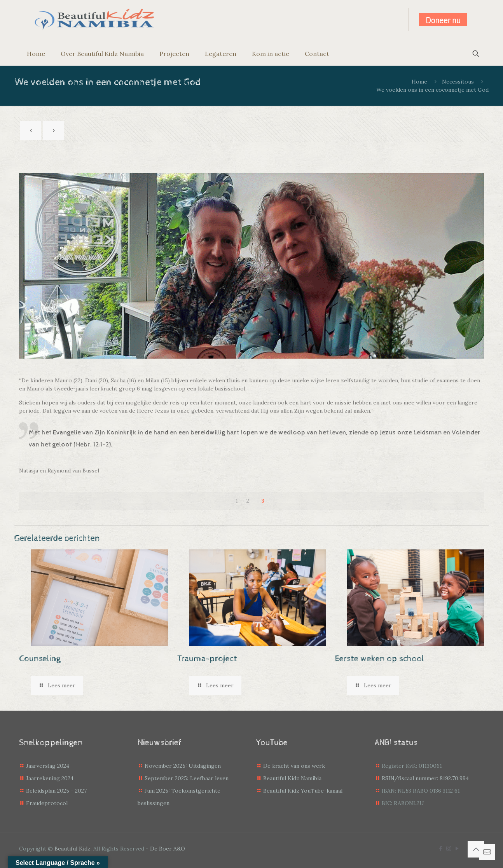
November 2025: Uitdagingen (183, 766)
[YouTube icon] (457, 848)
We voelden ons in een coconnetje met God (432, 90)
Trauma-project (207, 659)
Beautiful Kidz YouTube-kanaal (303, 791)
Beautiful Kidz (72, 849)
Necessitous (458, 82)
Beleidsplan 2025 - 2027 (56, 791)
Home (419, 82)
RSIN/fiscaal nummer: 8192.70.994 (425, 778)
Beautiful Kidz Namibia (292, 778)
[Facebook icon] (441, 848)
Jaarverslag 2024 (48, 766)
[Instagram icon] (449, 848)
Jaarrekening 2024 (50, 778)
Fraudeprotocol (47, 803)
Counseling (40, 659)
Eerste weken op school (380, 659)
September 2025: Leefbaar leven (187, 778)
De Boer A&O (168, 849)
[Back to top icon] (476, 849)
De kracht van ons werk (294, 766)
